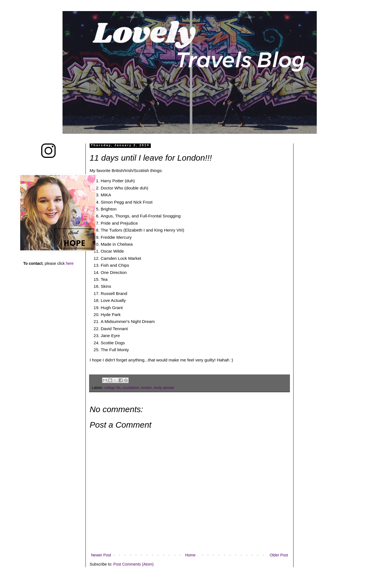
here (70, 263)
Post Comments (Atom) (133, 564)
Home (190, 555)
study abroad (164, 388)
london (147, 388)
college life (112, 388)
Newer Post (101, 555)
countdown (131, 388)
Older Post (279, 555)
